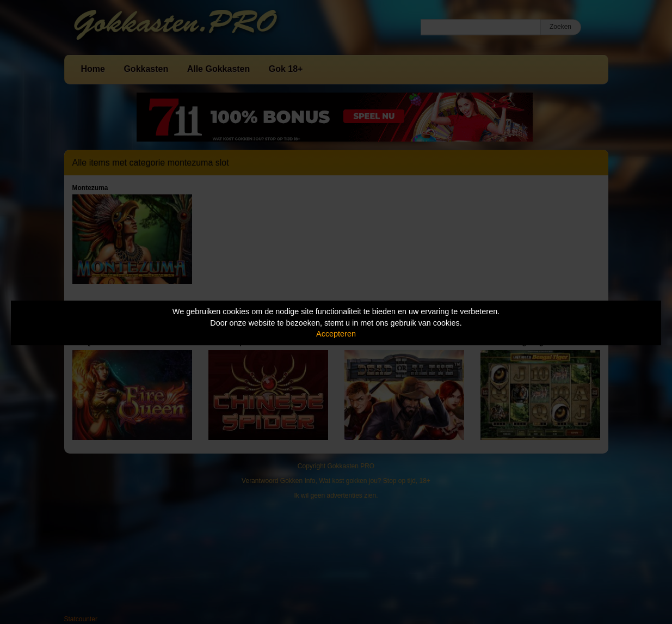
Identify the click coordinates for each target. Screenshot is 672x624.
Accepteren (336, 334)
